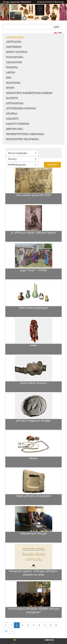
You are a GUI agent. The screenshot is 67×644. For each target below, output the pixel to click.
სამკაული (12, 119)
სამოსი (11, 73)
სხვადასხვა (13, 83)
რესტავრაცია (15, 57)
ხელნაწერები (15, 104)
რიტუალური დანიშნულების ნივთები (29, 93)
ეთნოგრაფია (14, 129)
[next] (12, 631)
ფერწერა (12, 68)
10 (6, 631)
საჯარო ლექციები (18, 124)
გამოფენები (14, 47)
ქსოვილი (12, 98)
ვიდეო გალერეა (17, 52)
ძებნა (57, 27)
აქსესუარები (14, 62)
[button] (22, 153)
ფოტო (10, 88)
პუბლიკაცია (14, 42)
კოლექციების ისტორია (21, 109)
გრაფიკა (12, 114)
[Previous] (5, 625)
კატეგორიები (15, 38)
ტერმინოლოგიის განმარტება (25, 134)
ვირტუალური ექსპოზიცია (22, 139)
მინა (9, 78)
